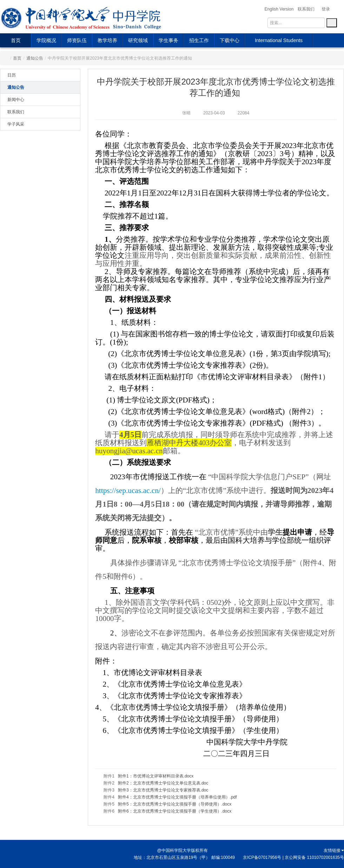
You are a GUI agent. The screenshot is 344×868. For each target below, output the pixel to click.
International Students (279, 40)
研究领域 (138, 40)
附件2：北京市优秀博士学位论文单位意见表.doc (163, 783)
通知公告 (35, 58)
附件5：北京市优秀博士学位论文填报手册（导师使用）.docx (175, 804)
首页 (16, 40)
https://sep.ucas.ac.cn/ (128, 490)
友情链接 (334, 850)
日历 (12, 75)
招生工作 (199, 40)
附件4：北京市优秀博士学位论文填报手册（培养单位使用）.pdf (177, 797)
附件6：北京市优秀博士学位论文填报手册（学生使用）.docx (175, 811)
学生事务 (168, 40)
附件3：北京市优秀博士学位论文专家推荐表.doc (163, 790)
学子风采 (16, 124)
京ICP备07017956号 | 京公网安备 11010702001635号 (293, 857)
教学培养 (107, 40)
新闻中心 (16, 100)
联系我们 (16, 112)
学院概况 (46, 40)
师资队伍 (77, 40)
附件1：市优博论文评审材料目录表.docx (156, 776)
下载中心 (230, 40)
